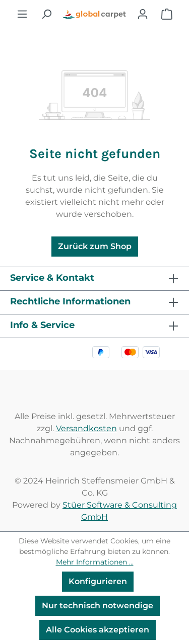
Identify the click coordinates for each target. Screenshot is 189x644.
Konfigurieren (98, 581)
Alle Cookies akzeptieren (98, 630)
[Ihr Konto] (143, 14)
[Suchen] (46, 14)
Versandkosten (86, 428)
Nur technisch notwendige (98, 606)
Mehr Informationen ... (95, 562)
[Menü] (22, 14)
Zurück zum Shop (95, 246)
